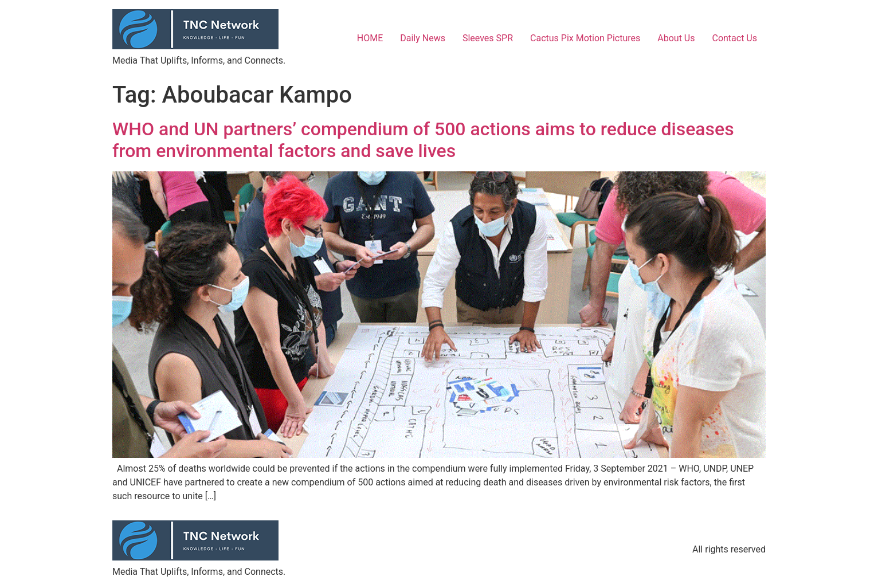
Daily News (423, 38)
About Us (676, 38)
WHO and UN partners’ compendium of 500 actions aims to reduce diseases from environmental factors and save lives (423, 140)
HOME (370, 38)
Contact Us (734, 38)
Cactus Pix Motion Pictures (585, 38)
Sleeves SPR (488, 38)
